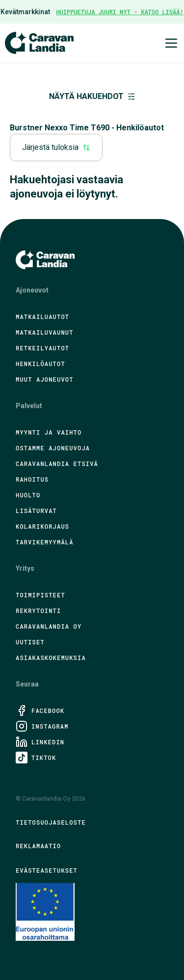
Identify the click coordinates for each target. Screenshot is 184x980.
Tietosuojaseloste (51, 822)
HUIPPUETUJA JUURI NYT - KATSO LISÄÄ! (119, 12)
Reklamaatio (38, 846)
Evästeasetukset (47, 870)
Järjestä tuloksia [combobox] (56, 147)
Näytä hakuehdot (92, 96)
